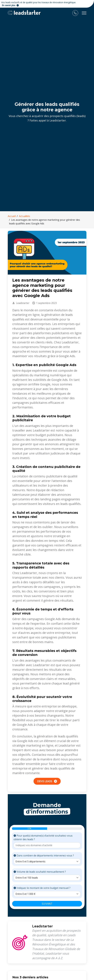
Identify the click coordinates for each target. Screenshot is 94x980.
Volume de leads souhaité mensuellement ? (40, 872)
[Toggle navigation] (84, 13)
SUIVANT (47, 904)
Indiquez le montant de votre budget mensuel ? (42, 888)
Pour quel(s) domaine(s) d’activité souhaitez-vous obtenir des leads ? (43, 837)
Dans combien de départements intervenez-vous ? (44, 855)
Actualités (24, 216)
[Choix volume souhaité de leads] (47, 878)
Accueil (12, 216)
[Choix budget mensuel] (47, 894)
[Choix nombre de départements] (47, 861)
